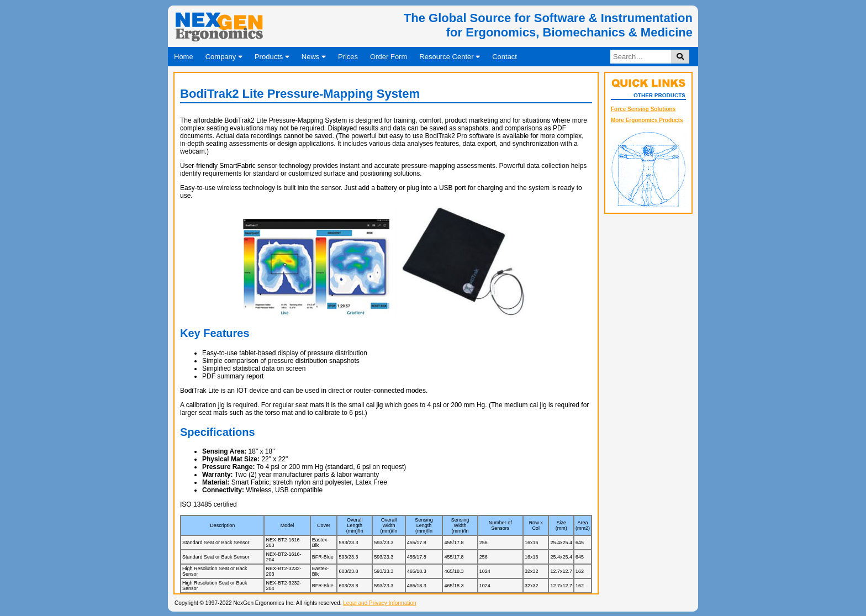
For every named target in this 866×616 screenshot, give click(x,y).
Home (184, 57)
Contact (505, 57)
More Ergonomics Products (647, 120)
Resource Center (450, 57)
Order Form (389, 57)
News (314, 57)
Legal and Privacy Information (379, 603)
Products (272, 57)
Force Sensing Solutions (643, 109)
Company (224, 57)
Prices (348, 57)
